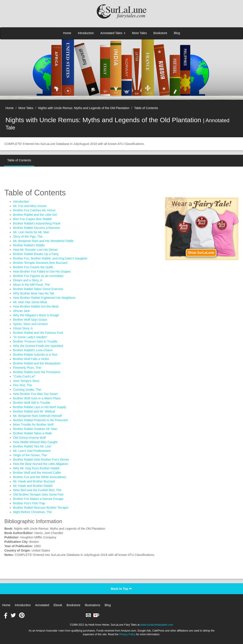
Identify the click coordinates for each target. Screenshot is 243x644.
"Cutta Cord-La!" (24, 376)
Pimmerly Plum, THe (27, 368)
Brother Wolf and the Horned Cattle (37, 473)
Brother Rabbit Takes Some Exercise (38, 289)
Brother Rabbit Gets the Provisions (37, 372)
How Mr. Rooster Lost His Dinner (35, 250)
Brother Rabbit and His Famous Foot (38, 333)
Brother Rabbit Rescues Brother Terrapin (41, 508)
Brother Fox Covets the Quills (33, 267)
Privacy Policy (127, 634)
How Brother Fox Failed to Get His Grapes (42, 272)
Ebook (58, 605)
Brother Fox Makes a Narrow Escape (38, 499)
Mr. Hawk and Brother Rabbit (33, 486)
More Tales (139, 33)
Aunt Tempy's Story (26, 381)
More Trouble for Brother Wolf (33, 425)
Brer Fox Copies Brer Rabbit (32, 219)
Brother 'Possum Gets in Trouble (35, 341)
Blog (177, 33)
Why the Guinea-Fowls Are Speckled (38, 346)
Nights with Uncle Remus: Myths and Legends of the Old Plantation (84, 108)
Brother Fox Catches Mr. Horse (34, 210)
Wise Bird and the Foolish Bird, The (37, 490)
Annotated (42, 605)
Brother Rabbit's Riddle (29, 245)
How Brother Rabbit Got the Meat (36, 306)
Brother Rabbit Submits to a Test (35, 355)
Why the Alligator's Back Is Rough (36, 315)
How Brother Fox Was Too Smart (35, 394)
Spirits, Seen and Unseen (31, 324)
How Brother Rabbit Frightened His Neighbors (44, 298)
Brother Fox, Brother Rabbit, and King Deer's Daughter (50, 258)
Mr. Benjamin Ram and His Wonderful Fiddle (43, 241)
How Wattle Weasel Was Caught (35, 442)
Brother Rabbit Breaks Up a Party (36, 254)
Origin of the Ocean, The (30, 455)
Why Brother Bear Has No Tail (33, 293)
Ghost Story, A (23, 328)
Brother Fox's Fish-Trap (29, 503)
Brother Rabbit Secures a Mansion (37, 228)
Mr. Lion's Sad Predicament (32, 451)
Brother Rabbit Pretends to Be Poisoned (40, 420)
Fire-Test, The (23, 385)
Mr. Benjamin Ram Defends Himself (37, 416)
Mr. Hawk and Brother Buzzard (34, 481)
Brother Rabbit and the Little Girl (35, 215)
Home (67, 33)
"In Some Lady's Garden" (30, 337)
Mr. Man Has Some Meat (30, 302)
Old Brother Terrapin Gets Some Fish (38, 494)
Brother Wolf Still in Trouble (32, 403)
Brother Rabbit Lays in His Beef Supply (40, 407)
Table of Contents (146, 108)
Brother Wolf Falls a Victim (31, 359)
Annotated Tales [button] (113, 33)
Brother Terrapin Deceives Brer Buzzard (40, 263)
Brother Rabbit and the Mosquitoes (37, 363)
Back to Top (122, 589)
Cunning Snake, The (27, 390)
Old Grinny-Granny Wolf (29, 438)
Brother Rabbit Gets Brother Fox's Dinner (41, 460)
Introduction (86, 33)
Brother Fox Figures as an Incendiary (38, 276)
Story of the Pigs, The (28, 237)
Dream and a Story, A (28, 280)
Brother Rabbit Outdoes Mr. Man (35, 429)
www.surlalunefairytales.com (157, 625)
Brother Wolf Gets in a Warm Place (37, 398)
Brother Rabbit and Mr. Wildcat (34, 411)
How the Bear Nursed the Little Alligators (41, 464)
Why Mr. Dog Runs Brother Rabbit (36, 468)
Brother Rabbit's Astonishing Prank (37, 223)
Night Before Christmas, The (32, 512)
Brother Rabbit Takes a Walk (33, 433)
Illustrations (92, 605)
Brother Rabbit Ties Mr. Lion (32, 446)
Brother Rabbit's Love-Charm (33, 350)
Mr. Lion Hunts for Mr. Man (31, 232)
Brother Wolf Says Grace (30, 320)
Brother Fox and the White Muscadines (40, 477)
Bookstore (160, 33)
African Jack (21, 311)
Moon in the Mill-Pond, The (31, 285)
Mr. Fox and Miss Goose (30, 206)
